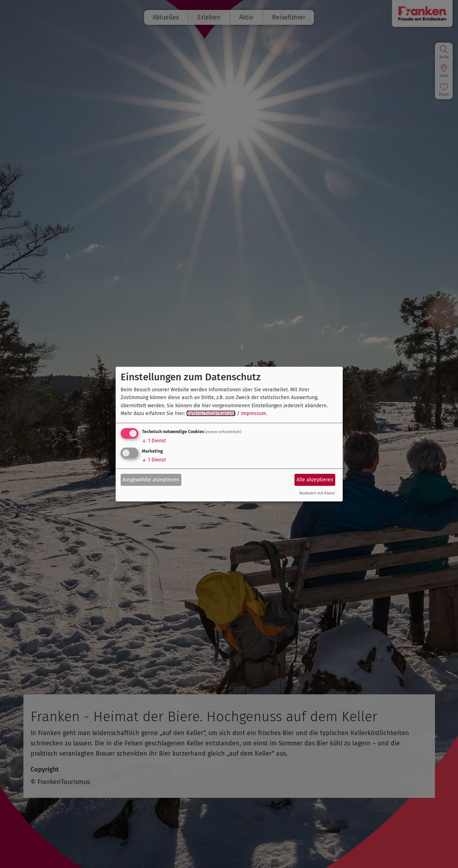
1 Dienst (154, 441)
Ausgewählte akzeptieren (151, 480)
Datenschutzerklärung (211, 413)
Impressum (253, 413)
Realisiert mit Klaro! (317, 493)
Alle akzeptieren (315, 480)
